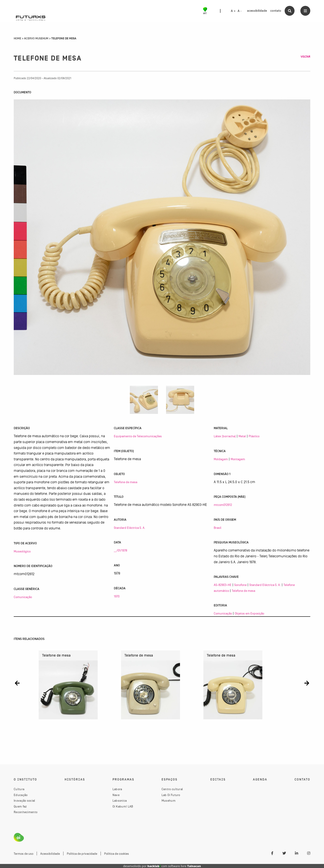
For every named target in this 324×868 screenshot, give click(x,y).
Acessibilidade (50, 854)
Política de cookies (117, 854)
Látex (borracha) (225, 436)
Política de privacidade (82, 854)
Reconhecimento (26, 812)
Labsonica (120, 801)
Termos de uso (24, 854)
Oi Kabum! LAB (123, 806)
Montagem (238, 459)
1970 (117, 596)
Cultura (19, 789)
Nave (116, 795)
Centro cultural (172, 789)
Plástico (254, 436)
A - (240, 11)
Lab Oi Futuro (171, 795)
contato (276, 11)
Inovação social (25, 801)
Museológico (22, 551)
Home (17, 38)
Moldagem (221, 459)
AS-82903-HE (223, 585)
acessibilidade (257, 11)
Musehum (169, 801)
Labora (117, 789)
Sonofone (240, 585)
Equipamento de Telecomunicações (138, 436)
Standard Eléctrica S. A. (130, 528)
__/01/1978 (120, 550)
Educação (21, 795)
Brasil (218, 528)
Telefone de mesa (126, 482)
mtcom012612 (223, 505)
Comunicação (23, 597)
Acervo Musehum (36, 38)
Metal (242, 436)
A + (233, 11)
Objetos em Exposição (249, 613)
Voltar (305, 57)
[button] (17, 683)
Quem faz (20, 806)
